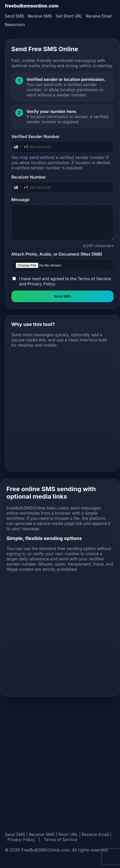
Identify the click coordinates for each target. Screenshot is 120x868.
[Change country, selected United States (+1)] (20, 147)
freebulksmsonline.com (32, 6)
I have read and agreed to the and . (65, 281)
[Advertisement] (57, 408)
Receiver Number (29, 177)
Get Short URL (69, 16)
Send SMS (15, 16)
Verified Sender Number (36, 136)
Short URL (68, 834)
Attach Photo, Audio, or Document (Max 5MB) (57, 254)
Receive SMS (40, 16)
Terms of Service (94, 279)
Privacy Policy (41, 284)
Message (20, 200)
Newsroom (15, 25)
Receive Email (99, 16)
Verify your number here (51, 111)
